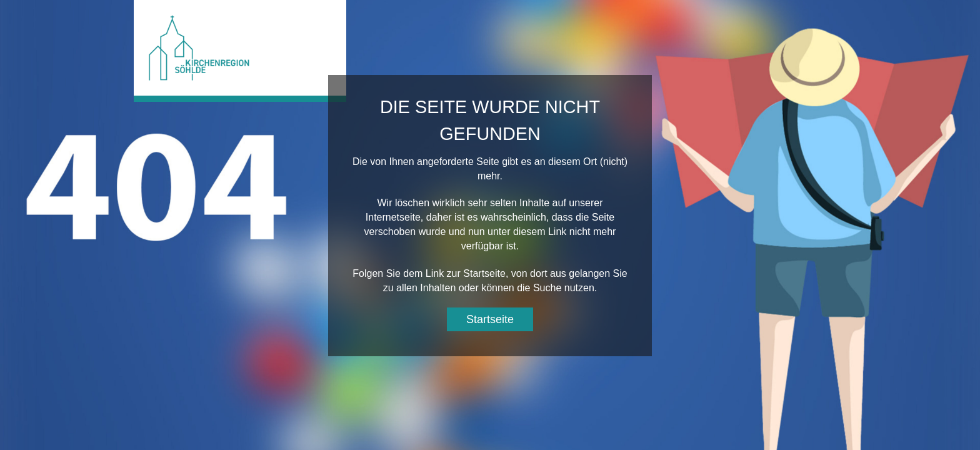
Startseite (490, 319)
